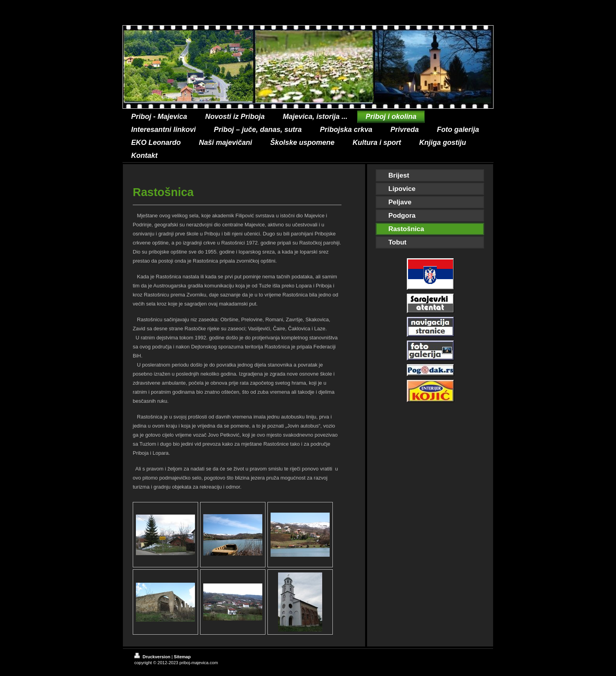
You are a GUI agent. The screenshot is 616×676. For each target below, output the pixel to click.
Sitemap (182, 657)
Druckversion (153, 657)
